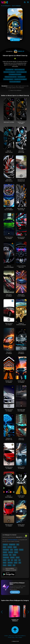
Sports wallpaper (16, 6)
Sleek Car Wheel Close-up (9, 152)
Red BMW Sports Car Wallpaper (9, 468)
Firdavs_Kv (19, 51)
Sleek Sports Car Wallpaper (9, 295)
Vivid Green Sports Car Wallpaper (9, 238)
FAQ (17, 637)
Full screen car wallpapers (10, 72)
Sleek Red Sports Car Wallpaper (21, 238)
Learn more (15, 592)
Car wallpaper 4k (10, 70)
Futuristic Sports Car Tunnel (21, 496)
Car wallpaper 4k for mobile (15, 74)
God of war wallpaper (8, 79)
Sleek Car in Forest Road (21, 439)
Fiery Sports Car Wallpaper (9, 353)
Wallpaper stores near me (11, 77)
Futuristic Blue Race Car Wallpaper (9, 209)
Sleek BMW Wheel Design (21, 152)
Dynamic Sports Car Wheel (21, 123)
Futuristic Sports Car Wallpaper (9, 381)
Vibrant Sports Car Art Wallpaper (21, 295)
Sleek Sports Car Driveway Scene (21, 180)
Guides (20, 637)
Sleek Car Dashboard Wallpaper (9, 267)
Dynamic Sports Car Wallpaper (21, 468)
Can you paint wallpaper (15, 82)
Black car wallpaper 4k (19, 70)
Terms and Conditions (20, 636)
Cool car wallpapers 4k (21, 72)
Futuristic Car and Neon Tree (9, 439)
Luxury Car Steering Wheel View (21, 267)
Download (15, 40)
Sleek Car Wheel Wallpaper (9, 496)
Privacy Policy (11, 637)
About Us (11, 636)
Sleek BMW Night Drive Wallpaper (21, 410)
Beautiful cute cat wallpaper (20, 79)
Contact (6, 636)
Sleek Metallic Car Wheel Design (21, 209)
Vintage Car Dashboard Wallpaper (21, 324)
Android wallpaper (13, 540)
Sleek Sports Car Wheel (9, 122)
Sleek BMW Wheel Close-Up (9, 180)
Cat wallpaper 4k (21, 77)
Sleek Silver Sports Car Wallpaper (9, 410)
